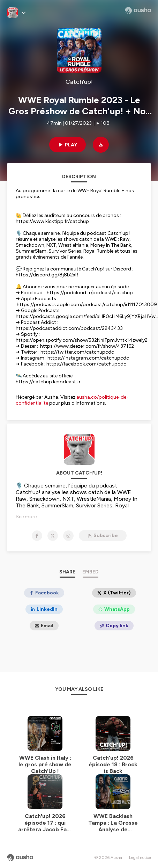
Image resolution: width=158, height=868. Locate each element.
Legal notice (140, 858)
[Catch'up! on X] (53, 536)
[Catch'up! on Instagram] (68, 536)
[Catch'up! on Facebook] (37, 536)
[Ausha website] (138, 10)
